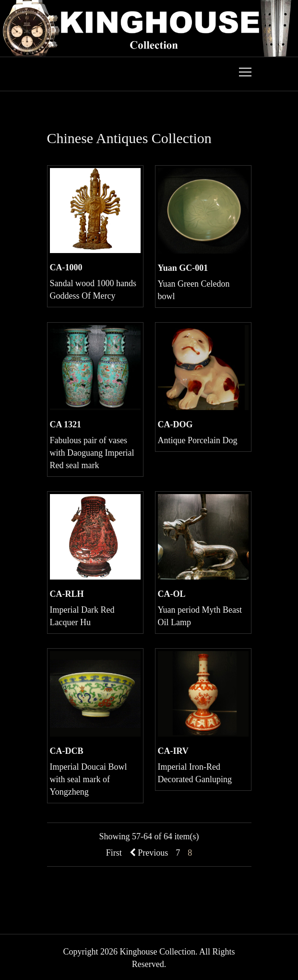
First (114, 853)
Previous (149, 853)
